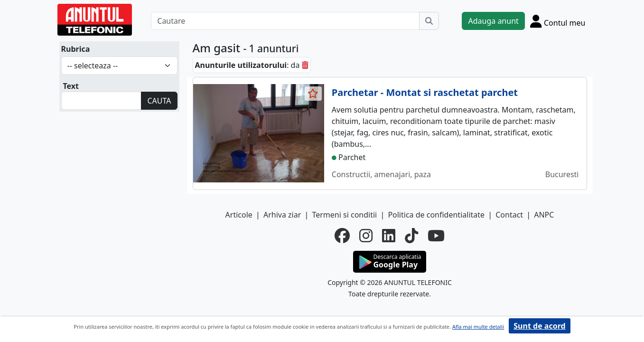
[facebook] (342, 236)
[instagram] (366, 236)
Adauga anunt (493, 21)
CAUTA (159, 101)
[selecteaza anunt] (313, 94)
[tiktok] (411, 236)
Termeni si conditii (344, 215)
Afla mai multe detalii (478, 327)
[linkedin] (389, 236)
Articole (239, 215)
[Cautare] (285, 21)
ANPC (544, 215)
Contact (509, 215)
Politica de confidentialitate (436, 215)
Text (71, 86)
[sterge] (305, 65)
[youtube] (436, 236)
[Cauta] (429, 21)
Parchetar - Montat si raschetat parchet (425, 92)
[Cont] (558, 21)
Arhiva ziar (282, 215)
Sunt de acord (539, 326)
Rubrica (76, 49)
